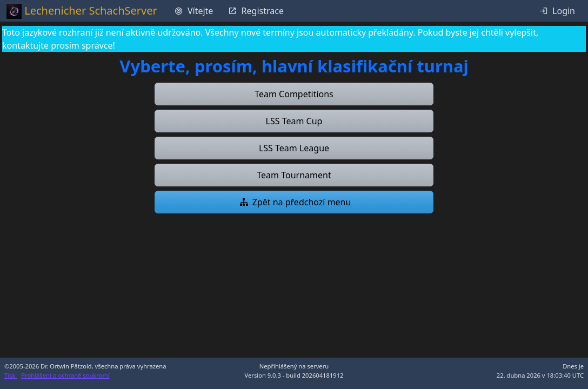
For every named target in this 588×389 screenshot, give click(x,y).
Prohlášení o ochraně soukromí (65, 375)
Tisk (11, 375)
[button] (294, 94)
